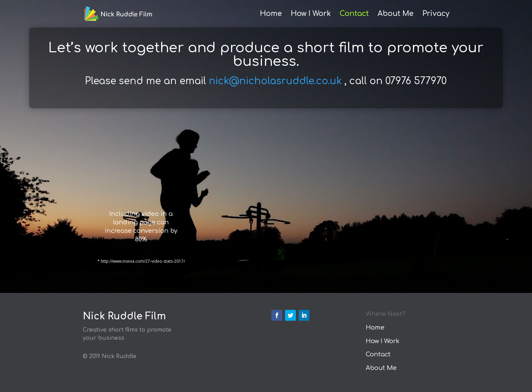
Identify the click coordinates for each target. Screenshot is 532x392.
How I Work (311, 14)
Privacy (436, 14)
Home (271, 14)
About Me (396, 14)
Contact (354, 14)
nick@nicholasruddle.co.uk (275, 81)
